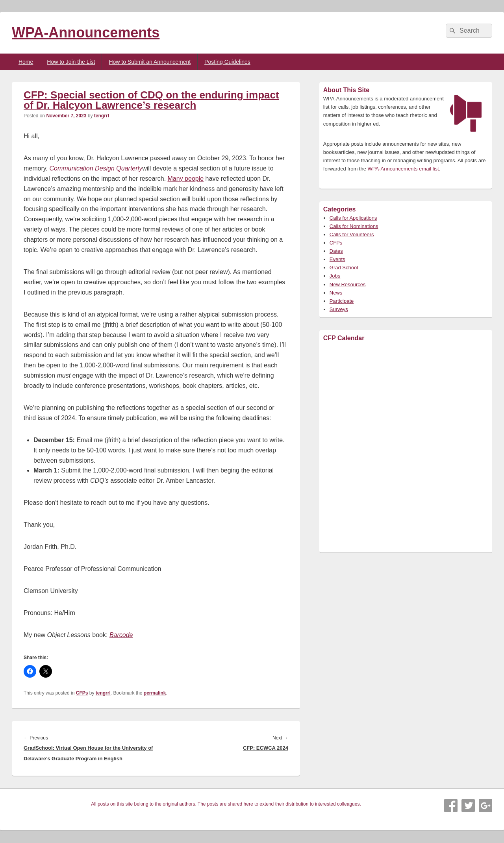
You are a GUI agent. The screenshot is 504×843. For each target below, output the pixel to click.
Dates (336, 251)
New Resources (348, 284)
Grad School (344, 268)
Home (26, 62)
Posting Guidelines (227, 62)
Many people (186, 179)
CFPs (82, 693)
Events (337, 259)
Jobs (335, 276)
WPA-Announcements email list (403, 169)
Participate (342, 301)
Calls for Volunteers (352, 234)
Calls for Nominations (354, 226)
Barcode (121, 635)
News (336, 293)
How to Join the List (71, 62)
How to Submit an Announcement (150, 62)
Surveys (339, 309)
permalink (155, 693)
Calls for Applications (353, 218)
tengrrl (102, 116)
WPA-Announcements (86, 32)
